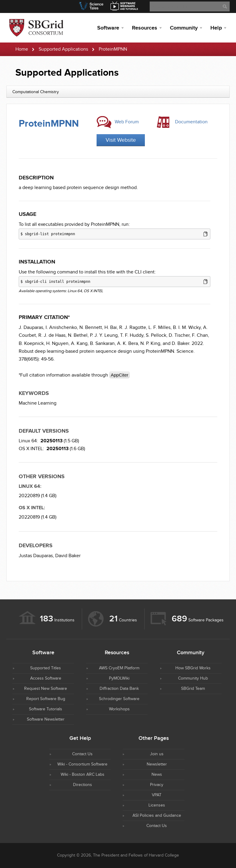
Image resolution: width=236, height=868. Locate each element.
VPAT (157, 795)
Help (216, 28)
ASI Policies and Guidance (157, 816)
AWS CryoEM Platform (119, 668)
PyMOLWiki (119, 678)
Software (108, 28)
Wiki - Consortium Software (82, 764)
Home (22, 49)
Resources (145, 28)
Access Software (46, 678)
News (157, 775)
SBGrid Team (193, 689)
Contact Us (82, 754)
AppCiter (120, 375)
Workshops (119, 709)
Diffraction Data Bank (119, 689)
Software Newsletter (46, 719)
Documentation (191, 122)
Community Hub (193, 678)
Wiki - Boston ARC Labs (83, 775)
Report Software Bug (46, 699)
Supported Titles (46, 668)
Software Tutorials (46, 709)
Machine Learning (38, 403)
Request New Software (46, 689)
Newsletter (157, 764)
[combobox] (118, 92)
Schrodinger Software (119, 699)
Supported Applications (63, 49)
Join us (157, 754)
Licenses (157, 805)
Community (184, 28)
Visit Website (121, 140)
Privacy (157, 785)
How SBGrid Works (193, 668)
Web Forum (127, 122)
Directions (83, 785)
